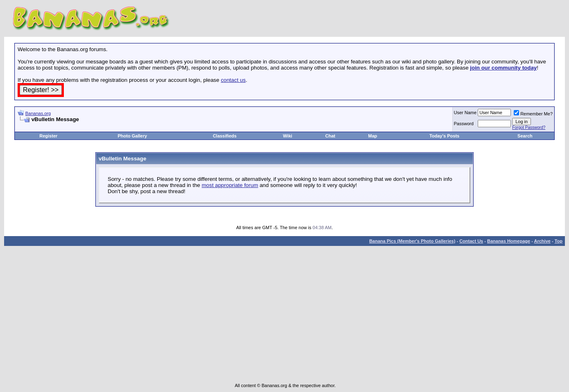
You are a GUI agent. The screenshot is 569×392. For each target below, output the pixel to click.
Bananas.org (38, 113)
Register (48, 136)
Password (464, 124)
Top (559, 241)
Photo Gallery (133, 136)
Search (525, 136)
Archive (542, 241)
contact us (233, 80)
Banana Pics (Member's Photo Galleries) (412, 241)
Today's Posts (444, 136)
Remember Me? (533, 114)
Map (373, 136)
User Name (465, 113)
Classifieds (225, 136)
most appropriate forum (230, 185)
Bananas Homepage (509, 241)
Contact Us (471, 241)
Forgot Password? (529, 127)
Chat (330, 136)
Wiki (288, 136)
